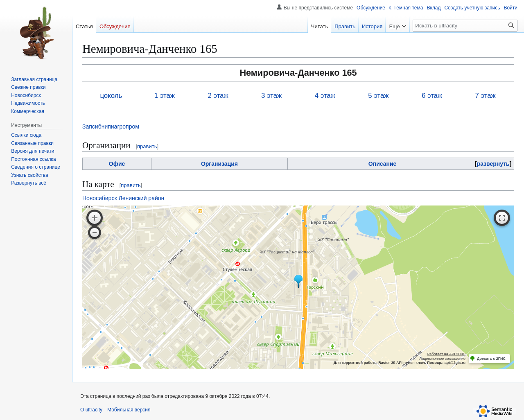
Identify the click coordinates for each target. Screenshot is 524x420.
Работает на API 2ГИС (446, 354)
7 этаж (486, 96)
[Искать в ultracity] (465, 26)
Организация (219, 164)
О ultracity (91, 410)
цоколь (111, 96)
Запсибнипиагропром (111, 126)
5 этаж (378, 96)
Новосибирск (100, 198)
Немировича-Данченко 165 (298, 73)
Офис (117, 164)
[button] (29, 183)
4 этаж (325, 96)
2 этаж (218, 96)
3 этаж (271, 96)
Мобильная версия (129, 410)
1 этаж (165, 96)
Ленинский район (141, 198)
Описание (383, 164)
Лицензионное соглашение (442, 359)
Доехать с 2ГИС (491, 359)
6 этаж (432, 96)
